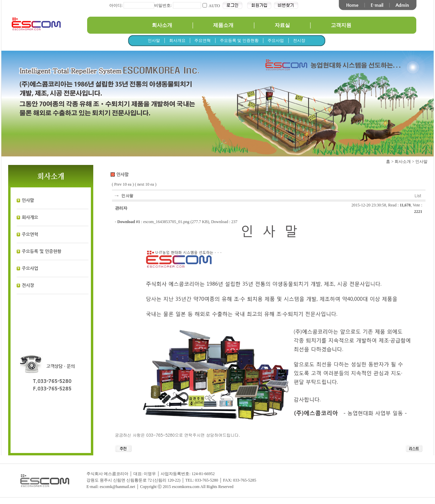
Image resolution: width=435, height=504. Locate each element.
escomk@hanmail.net (117, 487)
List (418, 195)
